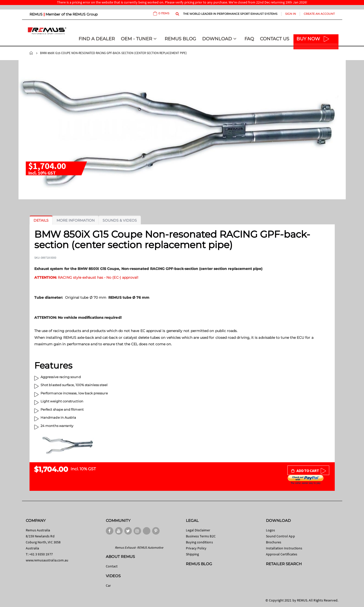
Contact (112, 566)
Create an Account (319, 14)
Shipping (193, 554)
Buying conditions (199, 542)
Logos (270, 530)
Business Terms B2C (201, 536)
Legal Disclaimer (198, 530)
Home (31, 53)
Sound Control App (280, 536)
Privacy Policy (196, 548)
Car (108, 585)
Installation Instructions (284, 548)
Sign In (291, 14)
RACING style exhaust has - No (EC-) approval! (86, 277)
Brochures (274, 542)
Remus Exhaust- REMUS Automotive (139, 548)
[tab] (41, 220)
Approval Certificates (282, 554)
